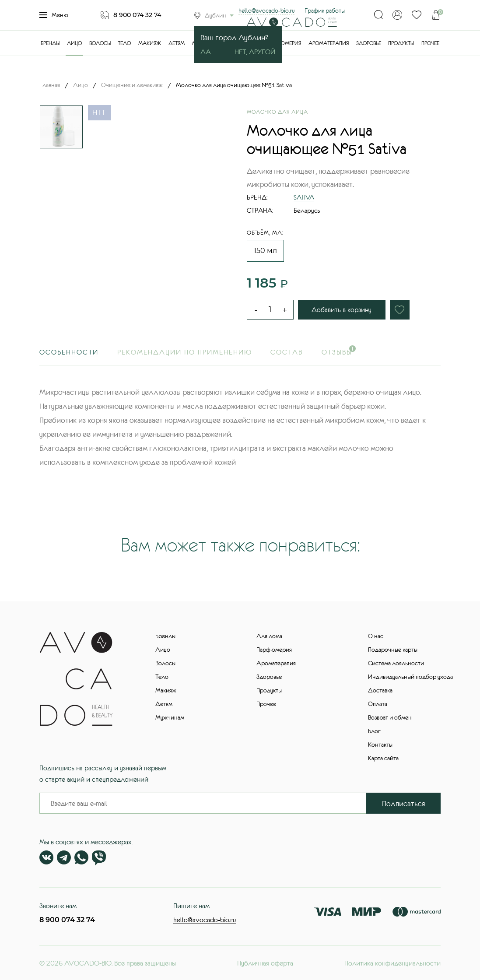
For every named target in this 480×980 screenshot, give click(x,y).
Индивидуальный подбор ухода (410, 677)
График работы (325, 11)
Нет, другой (255, 52)
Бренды (50, 43)
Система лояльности (396, 663)
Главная (50, 85)
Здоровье (369, 43)
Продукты (401, 43)
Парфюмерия (283, 43)
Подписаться (404, 804)
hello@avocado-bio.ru (266, 11)
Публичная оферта (265, 963)
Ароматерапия (329, 43)
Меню (54, 15)
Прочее (430, 43)
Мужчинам (170, 717)
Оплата (378, 704)
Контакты (380, 745)
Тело (124, 43)
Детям (177, 43)
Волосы (100, 43)
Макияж (150, 43)
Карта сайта (383, 758)
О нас (376, 636)
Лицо (74, 43)
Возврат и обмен (390, 717)
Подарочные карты (393, 650)
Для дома (269, 636)
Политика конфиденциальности (392, 963)
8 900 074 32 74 (137, 15)
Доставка (380, 690)
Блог (374, 731)
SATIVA (304, 197)
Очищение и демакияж (132, 85)
